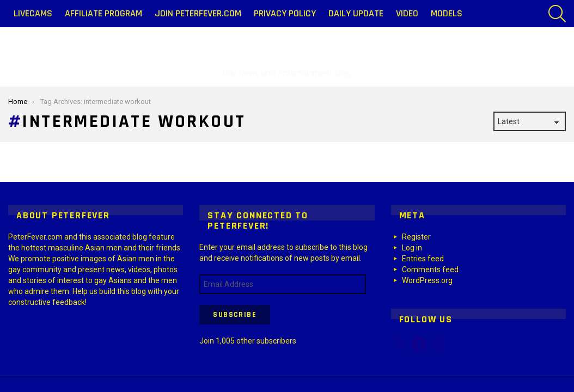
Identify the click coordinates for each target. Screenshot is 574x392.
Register (416, 237)
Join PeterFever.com (198, 13)
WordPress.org (427, 280)
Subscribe (235, 315)
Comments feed (430, 269)
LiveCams (33, 13)
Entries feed (423, 259)
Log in (412, 248)
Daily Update (356, 13)
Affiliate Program (103, 13)
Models (447, 13)
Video (407, 13)
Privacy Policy (285, 13)
